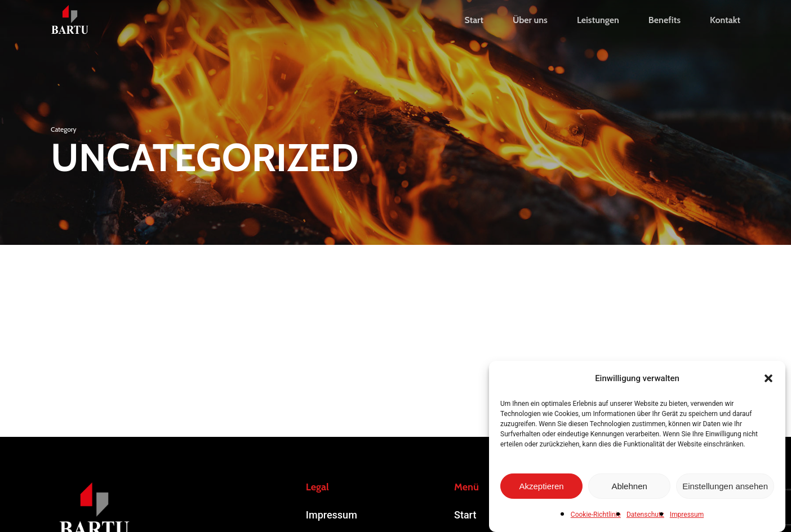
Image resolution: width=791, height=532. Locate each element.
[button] (768, 378)
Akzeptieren (541, 486)
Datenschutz (645, 515)
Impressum (687, 515)
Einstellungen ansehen (725, 486)
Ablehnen (629, 486)
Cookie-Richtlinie (596, 515)
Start (465, 515)
